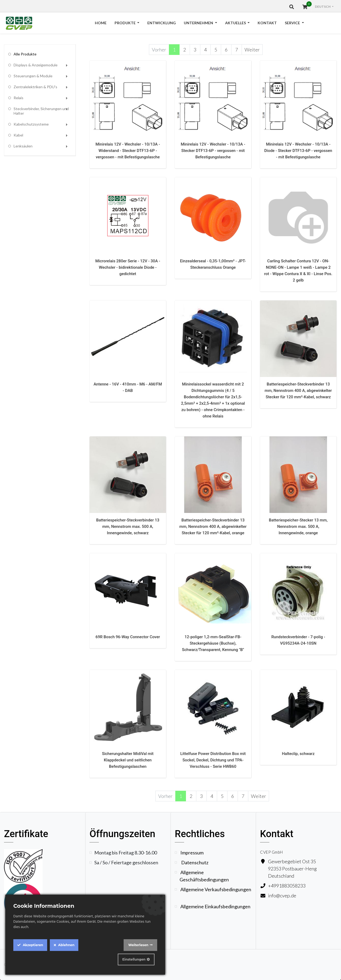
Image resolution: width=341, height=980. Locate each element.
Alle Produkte (25, 54)
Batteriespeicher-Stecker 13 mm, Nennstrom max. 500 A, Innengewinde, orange (298, 527)
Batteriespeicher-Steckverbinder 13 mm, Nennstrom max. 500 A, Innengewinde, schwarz (128, 527)
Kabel (18, 135)
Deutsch (323, 7)
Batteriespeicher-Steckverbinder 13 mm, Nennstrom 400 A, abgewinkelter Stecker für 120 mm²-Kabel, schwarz (298, 391)
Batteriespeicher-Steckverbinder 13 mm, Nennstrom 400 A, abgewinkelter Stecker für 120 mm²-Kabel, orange (213, 527)
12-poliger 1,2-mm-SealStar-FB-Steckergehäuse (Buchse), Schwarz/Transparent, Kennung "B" (213, 643)
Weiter (252, 50)
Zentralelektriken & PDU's (35, 87)
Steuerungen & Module (33, 76)
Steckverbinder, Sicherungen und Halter (41, 111)
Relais (19, 98)
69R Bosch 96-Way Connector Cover (128, 637)
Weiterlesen (138, 945)
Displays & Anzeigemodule (36, 65)
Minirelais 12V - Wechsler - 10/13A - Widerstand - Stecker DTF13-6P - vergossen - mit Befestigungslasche (128, 151)
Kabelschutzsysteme (31, 124)
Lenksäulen (23, 146)
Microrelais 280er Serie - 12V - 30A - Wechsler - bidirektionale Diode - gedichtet (128, 267)
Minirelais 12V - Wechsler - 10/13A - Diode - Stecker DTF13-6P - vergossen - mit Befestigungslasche (298, 151)
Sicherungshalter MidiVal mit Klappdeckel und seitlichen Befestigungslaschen (128, 760)
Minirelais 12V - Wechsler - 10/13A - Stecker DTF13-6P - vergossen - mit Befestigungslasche (213, 151)
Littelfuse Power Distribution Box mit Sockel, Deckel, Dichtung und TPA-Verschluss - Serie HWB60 (213, 760)
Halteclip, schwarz (298, 754)
